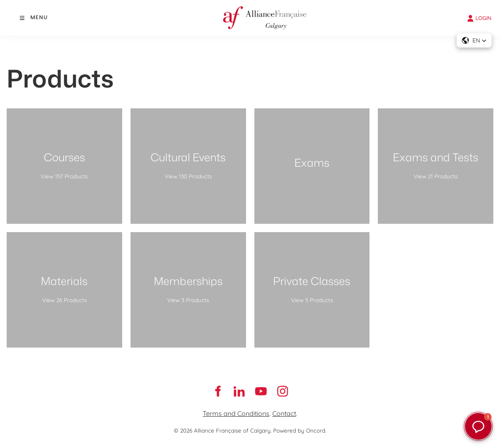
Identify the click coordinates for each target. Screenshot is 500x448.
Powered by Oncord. (300, 430)
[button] (474, 40)
